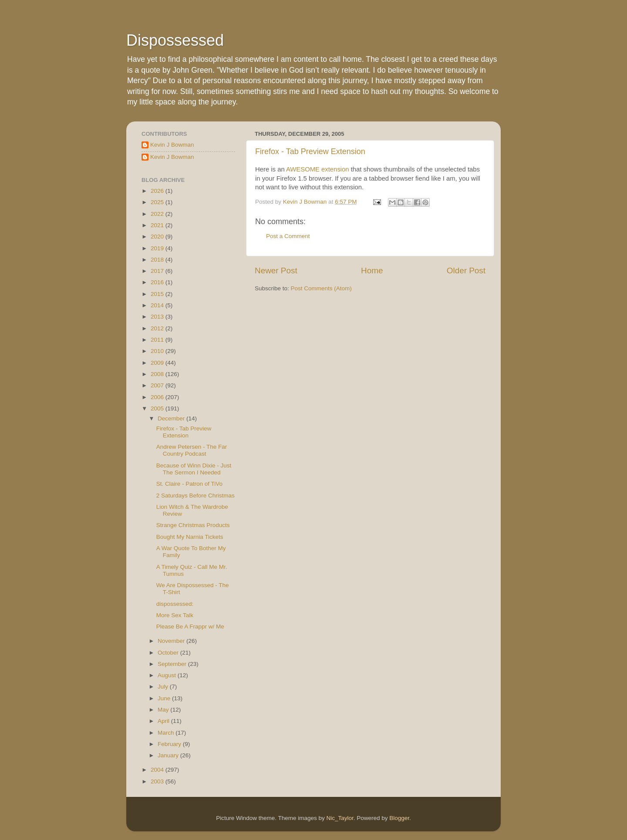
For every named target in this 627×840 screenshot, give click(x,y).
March (167, 733)
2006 (158, 397)
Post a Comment (288, 236)
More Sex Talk (175, 615)
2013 (158, 317)
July (164, 687)
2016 (158, 282)
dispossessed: (175, 604)
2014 (158, 305)
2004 (158, 770)
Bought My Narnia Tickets (190, 537)
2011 (158, 340)
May (164, 710)
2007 (158, 385)
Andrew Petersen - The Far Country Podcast (192, 450)
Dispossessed (175, 40)
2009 (158, 363)
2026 (158, 191)
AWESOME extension (318, 169)
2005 (158, 408)
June (165, 698)
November (172, 641)
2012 (158, 328)
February (170, 744)
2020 (158, 237)
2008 (158, 374)
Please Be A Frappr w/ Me (190, 627)
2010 (158, 351)
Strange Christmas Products (193, 525)
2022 (158, 214)
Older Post (466, 270)
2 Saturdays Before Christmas (196, 496)
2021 (158, 225)
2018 (158, 260)
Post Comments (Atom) (321, 288)
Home (372, 270)
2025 (158, 202)
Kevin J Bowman (172, 145)
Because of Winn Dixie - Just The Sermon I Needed (194, 469)
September (173, 664)
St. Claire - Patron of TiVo (189, 484)
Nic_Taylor (340, 818)
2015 (158, 294)
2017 (158, 271)
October (169, 653)
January (169, 755)
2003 (158, 781)
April (164, 721)
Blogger (399, 818)
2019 (158, 248)
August (168, 675)
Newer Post (276, 270)
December (172, 418)
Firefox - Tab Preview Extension (310, 151)
